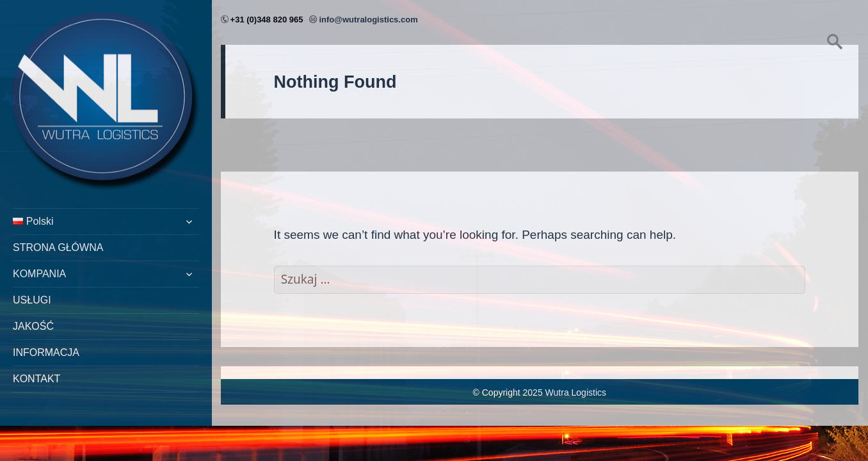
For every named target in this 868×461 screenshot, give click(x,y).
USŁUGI (32, 300)
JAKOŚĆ (33, 326)
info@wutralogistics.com (368, 20)
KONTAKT (36, 379)
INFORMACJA (46, 352)
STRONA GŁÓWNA (58, 247)
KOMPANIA (39, 274)
